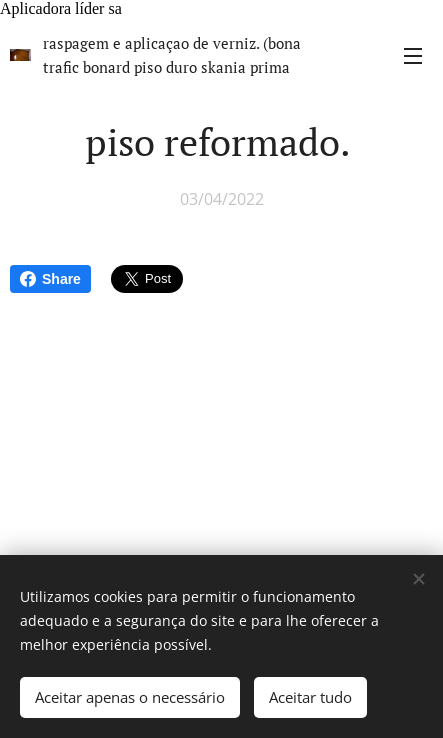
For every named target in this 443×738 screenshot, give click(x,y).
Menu (413, 56)
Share (50, 279)
